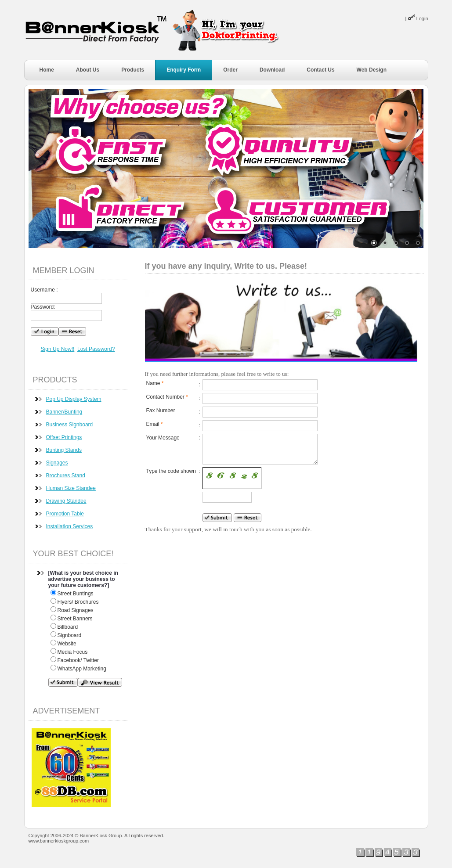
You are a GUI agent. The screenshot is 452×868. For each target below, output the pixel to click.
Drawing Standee (66, 501)
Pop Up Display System (74, 399)
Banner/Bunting (64, 412)
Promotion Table (65, 514)
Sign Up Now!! (58, 349)
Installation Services (70, 526)
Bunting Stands (64, 450)
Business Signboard (70, 425)
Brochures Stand (66, 475)
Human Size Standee (71, 488)
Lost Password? (96, 349)
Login (422, 18)
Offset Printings (64, 437)
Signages (57, 463)
